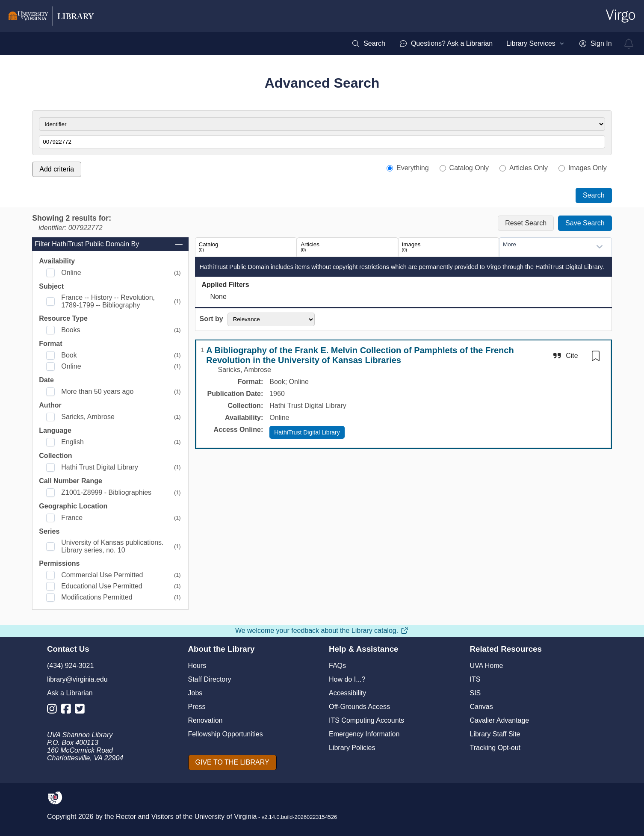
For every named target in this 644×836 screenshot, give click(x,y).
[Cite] (565, 356)
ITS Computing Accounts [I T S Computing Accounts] (366, 720)
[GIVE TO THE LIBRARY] (232, 762)
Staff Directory (210, 679)
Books (71, 330)
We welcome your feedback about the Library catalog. (322, 631)
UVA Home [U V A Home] (487, 666)
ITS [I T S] (475, 679)
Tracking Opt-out (495, 748)
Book (69, 355)
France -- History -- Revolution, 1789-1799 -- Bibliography (108, 301)
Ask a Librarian (70, 693)
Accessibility (347, 693)
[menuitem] (368, 44)
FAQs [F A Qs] (337, 666)
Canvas (482, 707)
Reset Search (526, 223)
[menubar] (482, 44)
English (72, 442)
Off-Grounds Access (359, 707)
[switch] (596, 356)
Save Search (585, 223)
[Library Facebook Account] (68, 710)
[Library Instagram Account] (54, 710)
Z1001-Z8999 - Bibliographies (106, 492)
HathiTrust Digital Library (307, 432)
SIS (476, 693)
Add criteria (57, 169)
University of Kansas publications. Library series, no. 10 (112, 546)
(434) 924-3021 (70, 666)
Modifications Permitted (97, 597)
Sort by (211, 319)
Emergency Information (364, 734)
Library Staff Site (495, 734)
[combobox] (547, 247)
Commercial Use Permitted (102, 575)
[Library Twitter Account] (82, 710)
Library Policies (352, 748)
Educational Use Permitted (102, 586)
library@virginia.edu (77, 679)
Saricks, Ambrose (88, 417)
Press (197, 707)
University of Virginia (226, 817)
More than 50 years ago (97, 391)
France (72, 518)
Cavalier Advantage (500, 720)
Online (71, 273)
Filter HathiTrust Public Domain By (109, 244)
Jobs (195, 693)
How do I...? (347, 679)
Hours (197, 666)
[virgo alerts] (629, 44)
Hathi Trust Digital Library (100, 467)
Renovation (205, 720)
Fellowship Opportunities (226, 734)
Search (594, 195)
